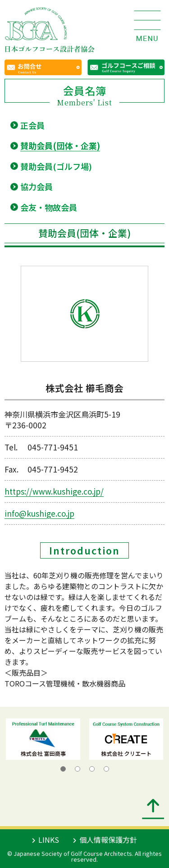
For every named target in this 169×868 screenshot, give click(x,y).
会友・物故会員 (49, 207)
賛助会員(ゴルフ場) (56, 166)
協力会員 (37, 186)
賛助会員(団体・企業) (60, 145)
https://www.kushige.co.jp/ (54, 491)
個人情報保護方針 (105, 840)
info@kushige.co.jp (39, 513)
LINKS (46, 840)
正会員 (32, 125)
